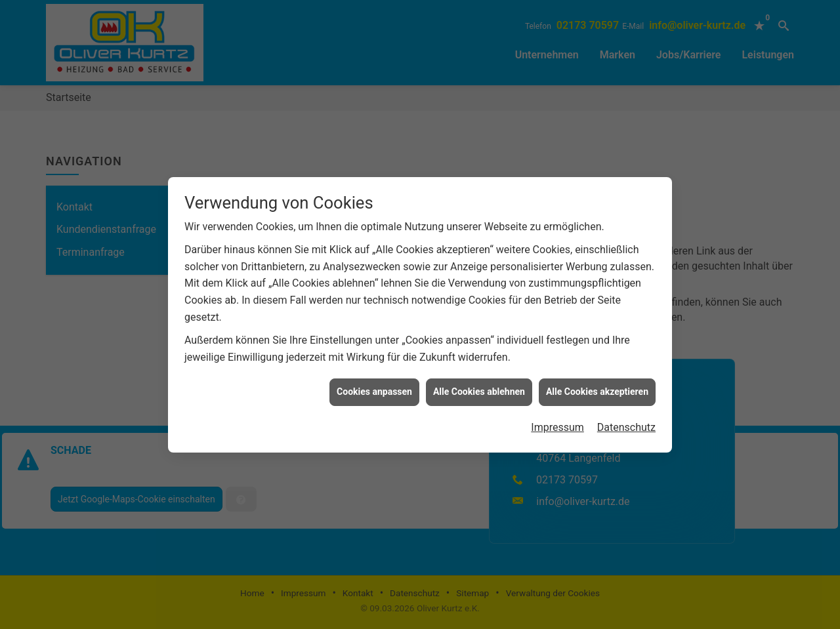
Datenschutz (626, 417)
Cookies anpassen (374, 382)
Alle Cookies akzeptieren (597, 382)
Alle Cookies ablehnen (479, 382)
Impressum (557, 417)
